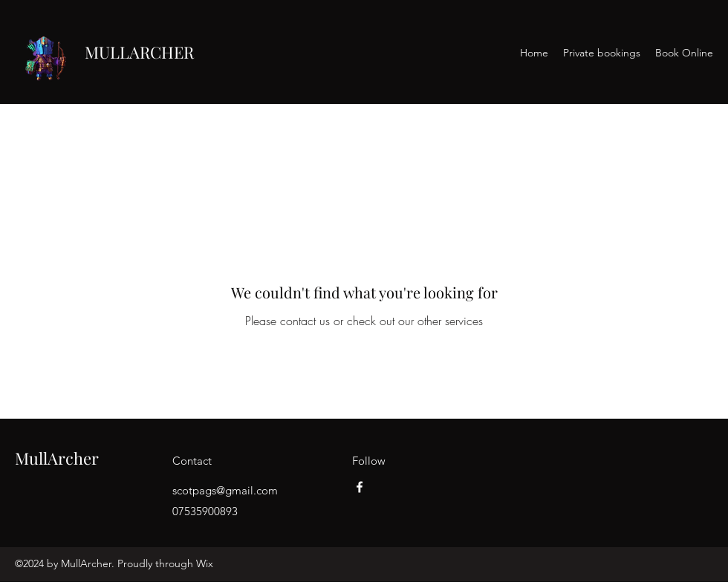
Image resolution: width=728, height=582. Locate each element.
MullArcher (57, 458)
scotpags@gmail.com (225, 490)
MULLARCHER (139, 52)
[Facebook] (360, 487)
